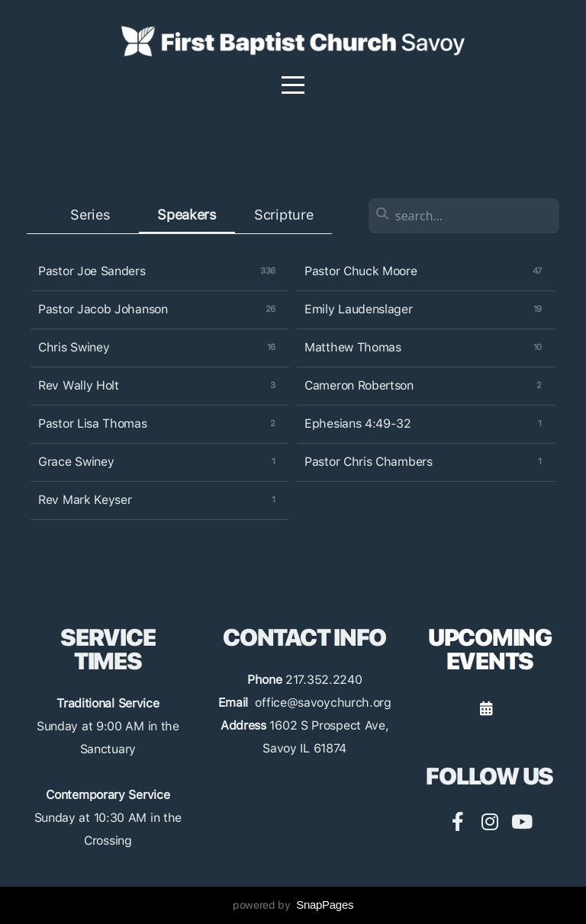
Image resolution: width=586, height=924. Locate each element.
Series (90, 215)
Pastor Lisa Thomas (93, 423)
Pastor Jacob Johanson (103, 309)
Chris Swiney (74, 347)
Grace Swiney (76, 462)
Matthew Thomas (353, 347)
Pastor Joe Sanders (92, 271)
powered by (293, 905)
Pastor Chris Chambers (369, 462)
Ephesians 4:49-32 (358, 423)
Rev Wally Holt (79, 385)
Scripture (283, 215)
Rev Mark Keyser (85, 500)
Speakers (187, 215)
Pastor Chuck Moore (361, 271)
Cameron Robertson (359, 385)
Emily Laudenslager (359, 309)
